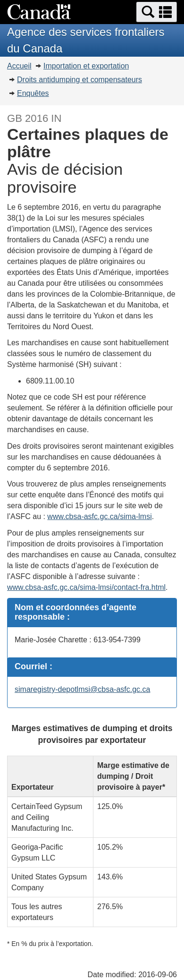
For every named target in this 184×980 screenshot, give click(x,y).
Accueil (19, 66)
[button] (157, 12)
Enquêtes (33, 93)
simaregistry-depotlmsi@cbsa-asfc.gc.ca (82, 689)
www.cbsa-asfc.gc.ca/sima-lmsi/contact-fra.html (86, 587)
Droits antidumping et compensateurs (79, 80)
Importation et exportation (86, 66)
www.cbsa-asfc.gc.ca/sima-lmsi (99, 516)
